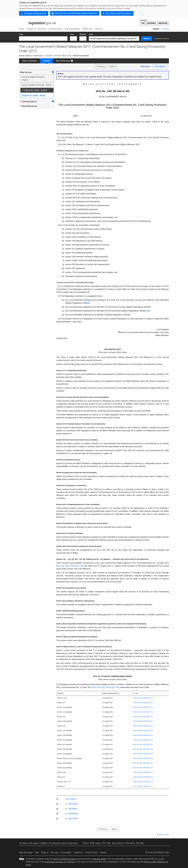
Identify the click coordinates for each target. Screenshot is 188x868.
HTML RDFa (130, 843)
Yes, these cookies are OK (35, 13)
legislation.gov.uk (38, 22)
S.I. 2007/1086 (71, 819)
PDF (104, 843)
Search (147, 38)
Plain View (145, 66)
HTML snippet (95, 843)
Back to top (164, 835)
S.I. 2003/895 (71, 809)
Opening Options (28, 101)
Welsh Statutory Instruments (31, 56)
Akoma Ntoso (118, 843)
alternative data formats (63, 843)
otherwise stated (99, 859)
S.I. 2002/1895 (71, 804)
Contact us (78, 852)
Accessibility (66, 852)
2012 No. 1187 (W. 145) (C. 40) (58, 56)
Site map (55, 852)
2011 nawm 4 (71, 799)
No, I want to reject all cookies (118, 13)
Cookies (103, 852)
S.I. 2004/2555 (71, 814)
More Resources (63, 61)
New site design (26, 852)
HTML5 (86, 843)
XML (109, 843)
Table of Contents (29, 61)
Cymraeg (165, 29)
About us (45, 852)
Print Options (160, 66)
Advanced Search (161, 39)
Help (37, 852)
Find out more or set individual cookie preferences (76, 13)
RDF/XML (140, 843)
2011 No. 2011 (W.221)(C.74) (70, 566)
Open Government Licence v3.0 (66, 859)
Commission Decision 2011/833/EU (60, 862)
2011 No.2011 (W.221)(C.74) (143, 698)
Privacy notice (91, 852)
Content (46, 61)
